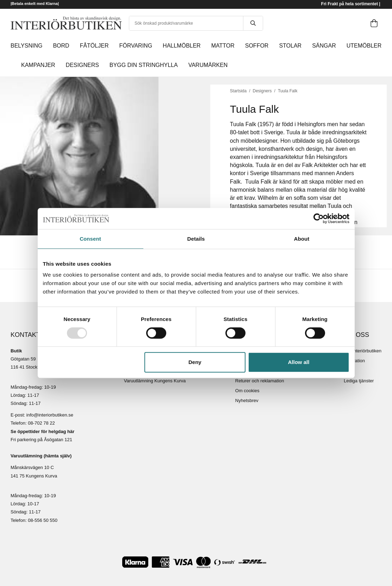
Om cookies (247, 391)
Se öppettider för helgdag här (42, 431)
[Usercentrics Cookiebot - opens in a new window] (319, 218)
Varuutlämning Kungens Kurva (155, 381)
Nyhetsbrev (247, 400)
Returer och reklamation (260, 381)
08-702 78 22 (41, 423)
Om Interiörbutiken (363, 351)
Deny (195, 362)
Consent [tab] (90, 239)
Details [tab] (196, 239)
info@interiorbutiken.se (50, 415)
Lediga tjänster (359, 381)
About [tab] (302, 239)
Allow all (299, 362)
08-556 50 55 (41, 520)
